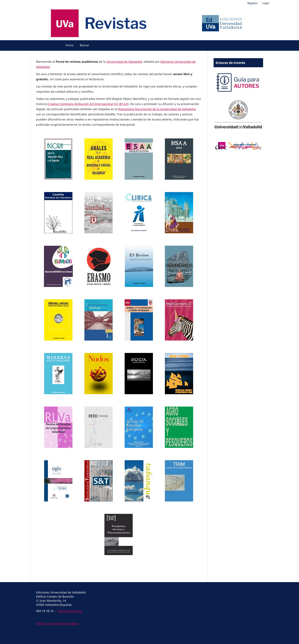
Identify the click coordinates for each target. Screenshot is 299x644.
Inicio (69, 45)
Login (266, 3)
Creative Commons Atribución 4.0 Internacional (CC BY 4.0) (88, 104)
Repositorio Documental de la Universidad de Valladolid (157, 109)
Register (252, 3)
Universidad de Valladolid (124, 62)
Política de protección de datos (57, 623)
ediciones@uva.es (70, 611)
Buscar (85, 45)
